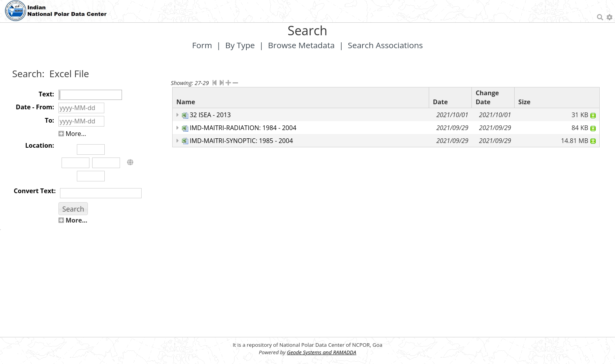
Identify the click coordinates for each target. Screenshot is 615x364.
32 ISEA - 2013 (210, 115)
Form (202, 45)
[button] (73, 209)
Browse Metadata (301, 45)
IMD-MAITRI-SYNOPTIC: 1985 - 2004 (241, 141)
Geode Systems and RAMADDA (321, 352)
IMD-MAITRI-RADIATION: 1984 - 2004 (243, 128)
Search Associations (385, 45)
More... (72, 134)
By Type (240, 45)
